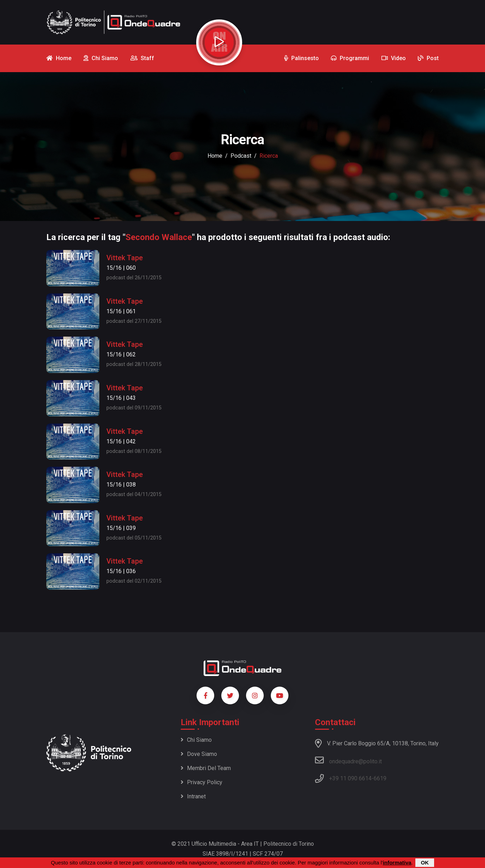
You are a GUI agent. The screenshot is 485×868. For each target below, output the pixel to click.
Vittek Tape (125, 258)
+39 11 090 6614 (350, 778)
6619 (380, 778)
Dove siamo (199, 754)
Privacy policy (201, 782)
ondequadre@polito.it (348, 760)
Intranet (193, 796)
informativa (397, 863)
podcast (241, 156)
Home (215, 156)
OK (425, 863)
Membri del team (206, 768)
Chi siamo (196, 740)
